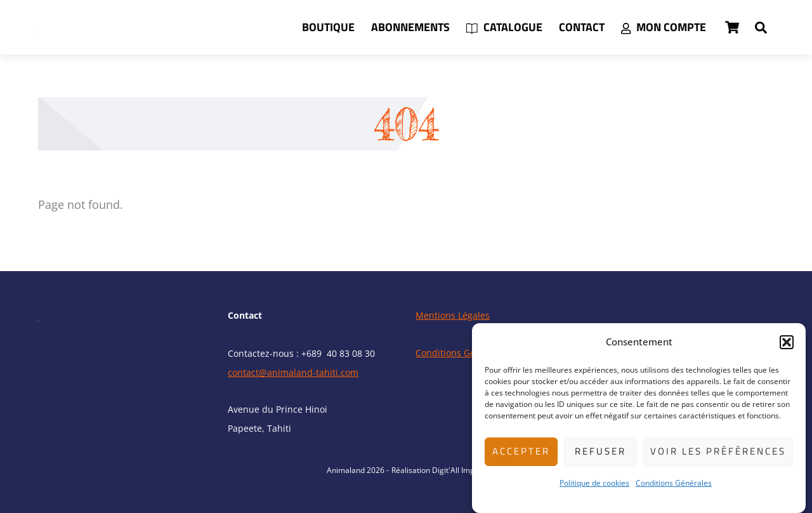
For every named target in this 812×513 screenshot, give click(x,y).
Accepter (521, 451)
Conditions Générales (674, 483)
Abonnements (410, 27)
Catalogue (504, 27)
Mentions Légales (453, 315)
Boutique (328, 27)
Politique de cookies (594, 483)
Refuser (600, 451)
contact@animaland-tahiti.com (293, 372)
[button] (787, 342)
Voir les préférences (718, 451)
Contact (582, 27)
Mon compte (664, 27)
